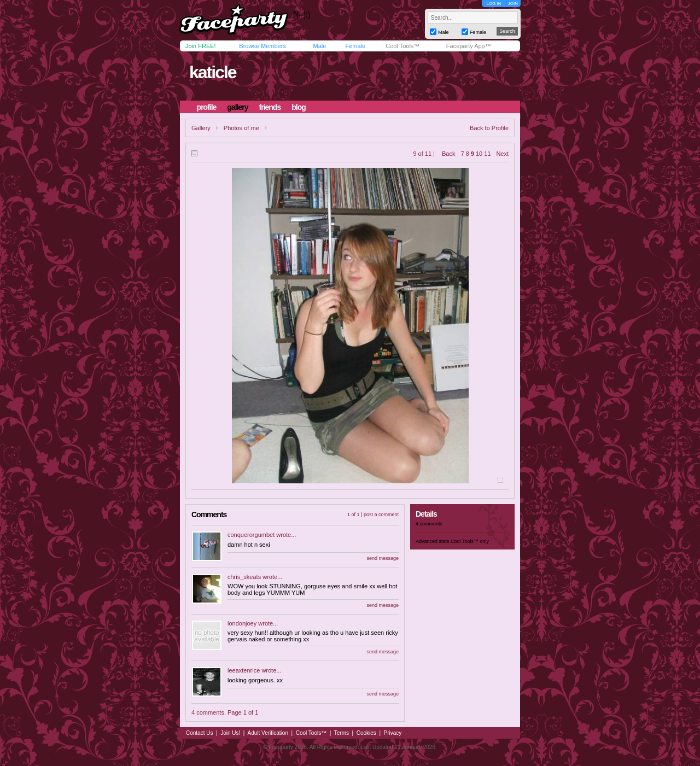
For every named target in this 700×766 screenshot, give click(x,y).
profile (207, 107)
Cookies (366, 733)
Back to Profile (489, 128)
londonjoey (242, 623)
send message (383, 558)
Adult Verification (268, 733)
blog (299, 107)
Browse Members (262, 46)
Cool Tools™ (402, 46)
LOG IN (494, 4)
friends (270, 107)
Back (448, 154)
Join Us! (230, 733)
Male (319, 46)
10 (479, 154)
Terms (342, 733)
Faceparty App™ (469, 46)
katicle (213, 72)
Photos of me (241, 128)
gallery (237, 107)
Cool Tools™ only (470, 541)
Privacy (393, 733)
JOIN (513, 4)
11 (487, 154)
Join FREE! (201, 46)
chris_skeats (244, 577)
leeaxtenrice (244, 670)
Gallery (201, 128)
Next (502, 154)
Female (355, 46)
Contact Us (199, 733)
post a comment (381, 514)
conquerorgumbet (251, 535)
